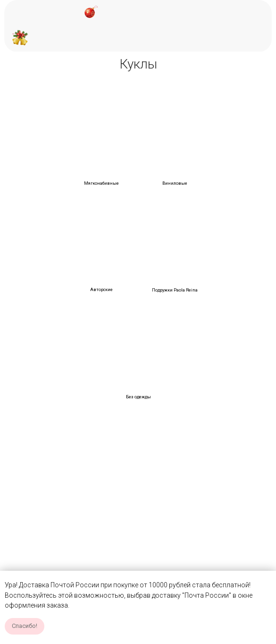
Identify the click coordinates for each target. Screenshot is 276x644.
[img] (102, 133)
